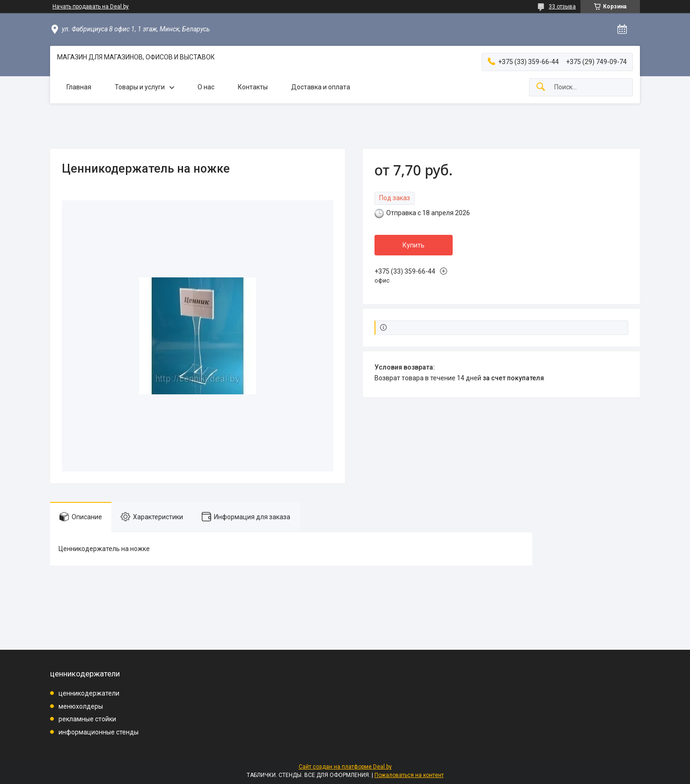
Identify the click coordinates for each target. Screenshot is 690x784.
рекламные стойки (87, 719)
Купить (414, 245)
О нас (206, 87)
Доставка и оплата (321, 87)
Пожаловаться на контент (409, 775)
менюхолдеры (81, 706)
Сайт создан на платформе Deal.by (345, 767)
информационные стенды (99, 732)
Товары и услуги (140, 87)
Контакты (253, 87)
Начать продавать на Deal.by (91, 7)
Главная (79, 87)
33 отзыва (562, 7)
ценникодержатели (89, 693)
